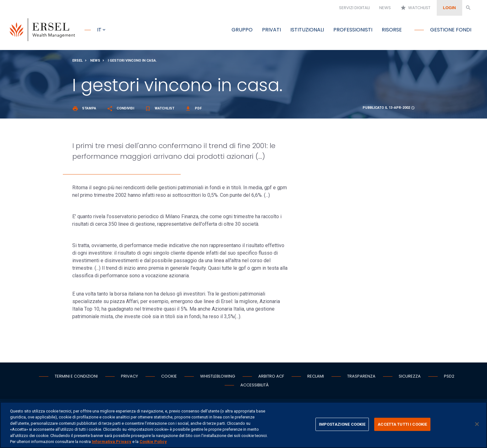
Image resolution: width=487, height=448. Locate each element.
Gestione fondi (451, 30)
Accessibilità (254, 385)
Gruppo (242, 30)
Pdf (193, 109)
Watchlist (415, 8)
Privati (271, 30)
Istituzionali (307, 30)
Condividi (120, 109)
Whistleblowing (218, 376)
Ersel (77, 61)
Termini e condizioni (76, 376)
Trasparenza (361, 376)
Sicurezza (410, 376)
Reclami (316, 376)
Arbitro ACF (271, 376)
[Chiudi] (477, 424)
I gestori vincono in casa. (132, 61)
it (99, 30)
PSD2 (449, 376)
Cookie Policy (153, 442)
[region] (243, 425)
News (385, 8)
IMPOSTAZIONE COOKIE (342, 424)
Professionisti (353, 30)
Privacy (129, 376)
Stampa (84, 109)
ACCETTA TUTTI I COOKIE (402, 424)
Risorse (392, 30)
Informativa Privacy (112, 442)
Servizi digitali (354, 8)
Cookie (169, 376)
